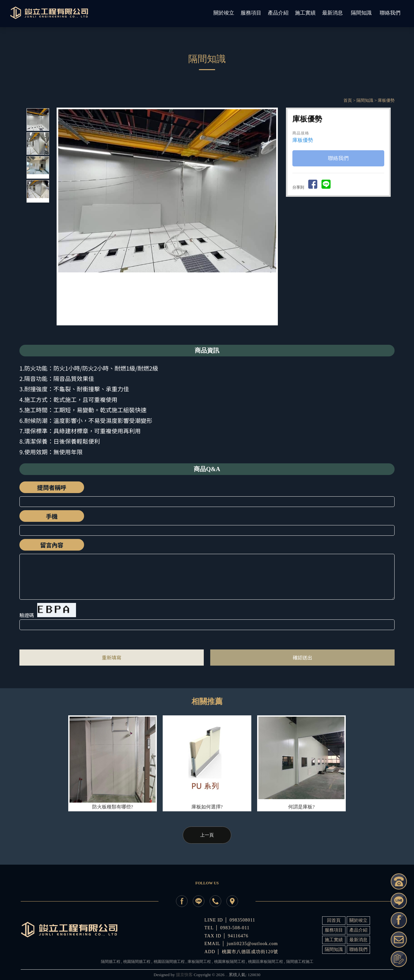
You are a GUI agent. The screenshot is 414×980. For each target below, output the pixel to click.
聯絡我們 (338, 158)
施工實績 (334, 940)
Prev (63, 216)
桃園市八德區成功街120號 (250, 952)
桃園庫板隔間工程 (230, 962)
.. (227, 975)
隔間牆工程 (111, 962)
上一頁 (207, 835)
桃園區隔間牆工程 (169, 962)
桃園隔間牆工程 (137, 962)
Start (169, 331)
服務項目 (334, 930)
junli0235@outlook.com (252, 944)
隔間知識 (365, 100)
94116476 (238, 936)
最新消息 (358, 940)
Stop (174, 331)
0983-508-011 (235, 928)
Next (274, 216)
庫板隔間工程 (199, 962)
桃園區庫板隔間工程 (266, 962)
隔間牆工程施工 (300, 962)
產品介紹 (358, 930)
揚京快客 (184, 975)
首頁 (348, 100)
